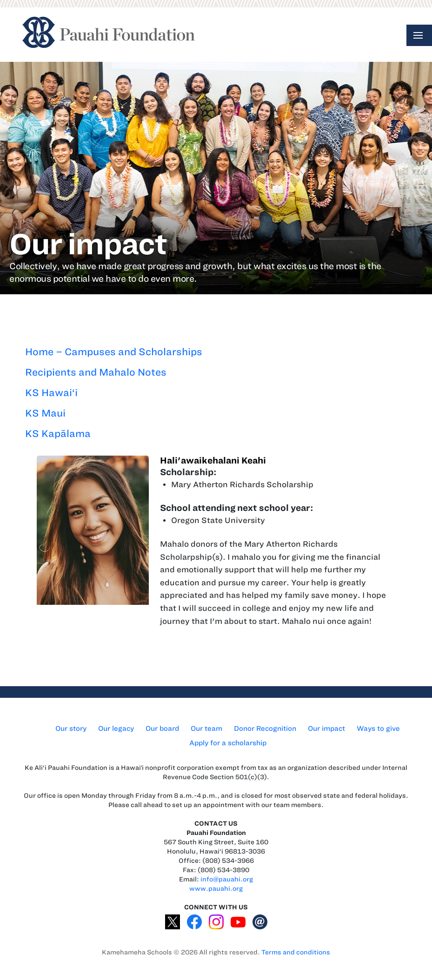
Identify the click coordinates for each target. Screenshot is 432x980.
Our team (206, 728)
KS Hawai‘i (51, 393)
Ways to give (378, 728)
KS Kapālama (58, 434)
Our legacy (116, 728)
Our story (71, 728)
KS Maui (45, 413)
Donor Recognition (265, 728)
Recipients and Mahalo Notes (96, 372)
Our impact (326, 728)
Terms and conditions (296, 952)
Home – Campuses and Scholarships (114, 352)
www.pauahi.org (216, 889)
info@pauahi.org (227, 879)
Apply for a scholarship (228, 743)
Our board (162, 728)
